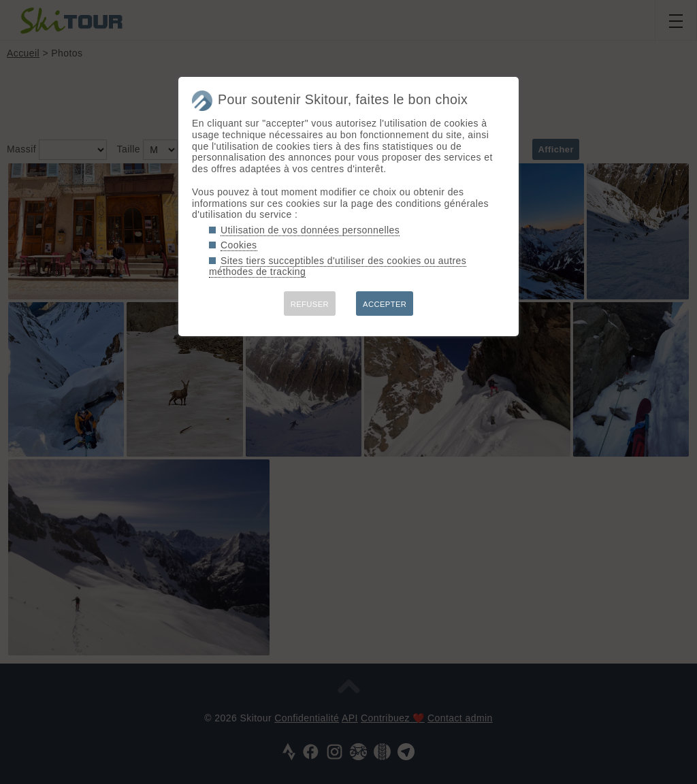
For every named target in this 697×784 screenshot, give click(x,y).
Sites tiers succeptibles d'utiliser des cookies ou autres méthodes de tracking (338, 266)
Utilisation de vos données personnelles (310, 230)
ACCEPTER (385, 304)
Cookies (239, 245)
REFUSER (310, 304)
